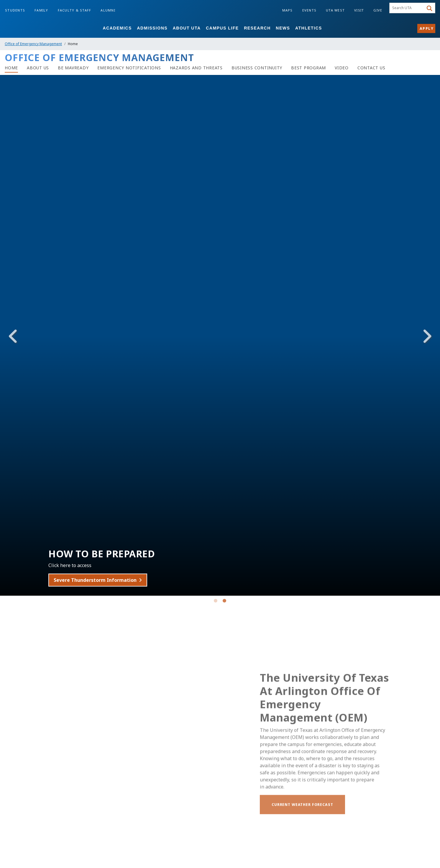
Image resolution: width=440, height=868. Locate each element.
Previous (13, 336)
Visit (359, 10)
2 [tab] (224, 602)
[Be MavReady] (73, 68)
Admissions (152, 28)
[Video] (342, 68)
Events (310, 10)
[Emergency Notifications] (129, 68)
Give (378, 10)
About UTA (187, 28)
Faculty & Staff (75, 10)
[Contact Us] (371, 68)
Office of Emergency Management (33, 44)
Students (15, 10)
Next (427, 336)
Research (257, 28)
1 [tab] (216, 602)
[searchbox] (407, 8)
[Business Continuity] (257, 68)
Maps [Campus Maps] (288, 10)
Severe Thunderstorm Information (104, 580)
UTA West (335, 10)
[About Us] (38, 68)
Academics (117, 28)
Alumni (108, 10)
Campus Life (222, 28)
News (283, 28)
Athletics (309, 28)
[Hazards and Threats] (196, 68)
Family (41, 10)
